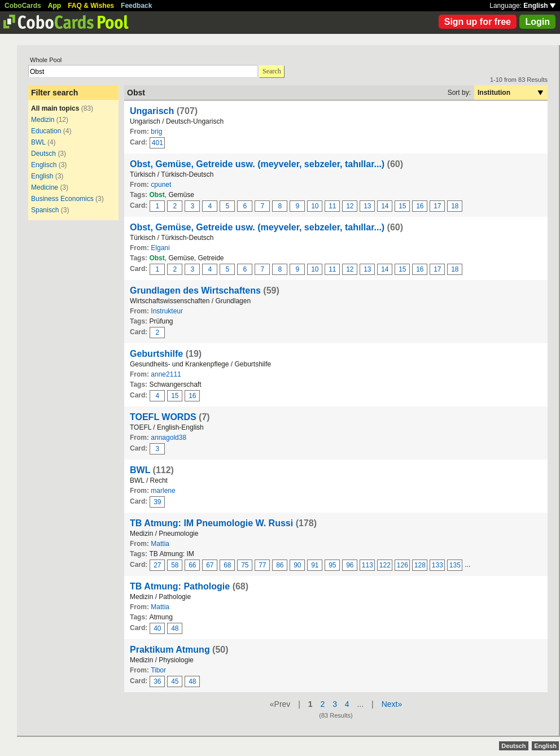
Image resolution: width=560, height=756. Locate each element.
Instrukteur (167, 311)
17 (437, 206)
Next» (392, 704)
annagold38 (169, 438)
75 (245, 565)
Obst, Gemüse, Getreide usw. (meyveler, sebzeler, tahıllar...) (257, 164)
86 (280, 565)
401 (158, 143)
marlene (163, 491)
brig (156, 132)
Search (272, 71)
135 (455, 565)
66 (192, 565)
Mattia (160, 544)
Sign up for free (478, 22)
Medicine (45, 187)
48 (175, 628)
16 (420, 206)
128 (420, 565)
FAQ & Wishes (91, 6)
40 (157, 628)
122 (385, 565)
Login (537, 22)
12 (350, 206)
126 (403, 565)
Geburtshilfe (156, 354)
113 (368, 565)
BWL (38, 142)
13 (367, 206)
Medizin (43, 120)
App (54, 6)
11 (332, 206)
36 (157, 681)
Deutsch (43, 154)
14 (385, 206)
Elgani (160, 248)
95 (332, 565)
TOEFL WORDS (163, 417)
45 (175, 681)
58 (175, 565)
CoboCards (23, 6)
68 (227, 565)
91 (315, 565)
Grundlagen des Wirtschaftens (195, 290)
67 (210, 565)
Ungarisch (152, 111)
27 (157, 565)
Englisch (44, 165)
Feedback (136, 6)
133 (438, 565)
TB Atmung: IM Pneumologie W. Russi (211, 523)
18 (455, 206)
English (539, 6)
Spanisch (45, 210)
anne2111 (166, 374)
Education (46, 131)
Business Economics (62, 199)
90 (297, 565)
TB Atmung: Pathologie (180, 586)
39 (157, 502)
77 (262, 565)
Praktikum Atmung (170, 650)
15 (402, 206)
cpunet (161, 185)
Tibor (158, 670)
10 (315, 206)
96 (350, 565)
